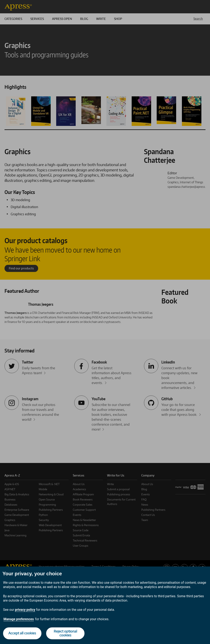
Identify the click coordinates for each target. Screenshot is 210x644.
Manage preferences (19, 619)
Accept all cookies (22, 633)
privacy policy (25, 610)
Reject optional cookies (65, 633)
